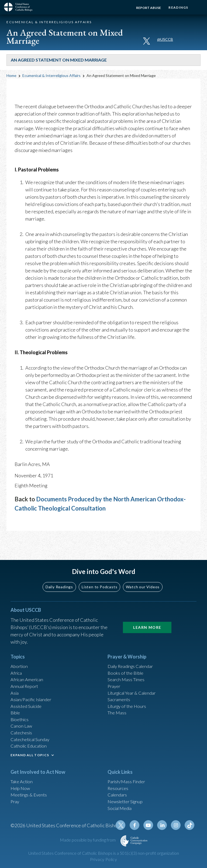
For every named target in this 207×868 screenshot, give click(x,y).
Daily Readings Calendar (134, 653)
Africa (17, 660)
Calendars (118, 791)
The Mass (118, 704)
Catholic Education (30, 740)
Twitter (125, 825)
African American (28, 667)
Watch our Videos (143, 573)
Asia (15, 682)
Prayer (115, 675)
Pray (15, 798)
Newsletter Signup (127, 798)
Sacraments (120, 689)
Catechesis (22, 726)
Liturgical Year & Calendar (135, 682)
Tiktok (190, 825)
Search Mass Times (127, 667)
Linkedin (164, 825)
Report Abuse (145, 8)
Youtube (151, 825)
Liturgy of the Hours (128, 697)
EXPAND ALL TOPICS (30, 750)
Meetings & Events (31, 791)
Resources (119, 784)
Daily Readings (59, 573)
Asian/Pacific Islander (33, 689)
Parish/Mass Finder (128, 776)
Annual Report (26, 675)
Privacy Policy (103, 859)
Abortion (20, 653)
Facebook (138, 825)
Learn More (147, 614)
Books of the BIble (127, 660)
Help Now (21, 784)
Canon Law (22, 718)
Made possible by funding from (88, 840)
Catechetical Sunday (32, 733)
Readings (177, 7)
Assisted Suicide (28, 697)
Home (11, 75)
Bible (16, 704)
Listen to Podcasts (99, 573)
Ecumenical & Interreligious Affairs (51, 75)
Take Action (23, 776)
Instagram (177, 825)
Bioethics (20, 711)
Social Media (121, 806)
